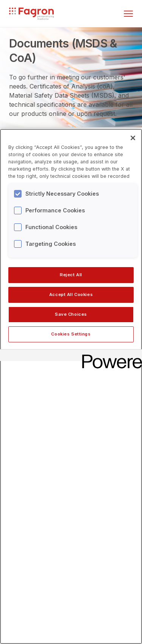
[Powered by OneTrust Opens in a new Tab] (109, 356)
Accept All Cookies (71, 294)
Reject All (71, 275)
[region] (71, 386)
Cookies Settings (71, 334)
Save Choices (71, 314)
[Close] (133, 138)
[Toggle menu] (128, 14)
